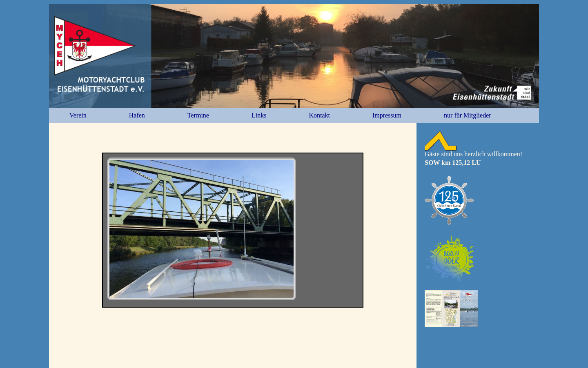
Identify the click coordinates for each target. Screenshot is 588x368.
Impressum (387, 115)
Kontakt (319, 115)
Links (259, 115)
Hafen (137, 115)
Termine (198, 115)
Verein (78, 115)
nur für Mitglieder (468, 115)
